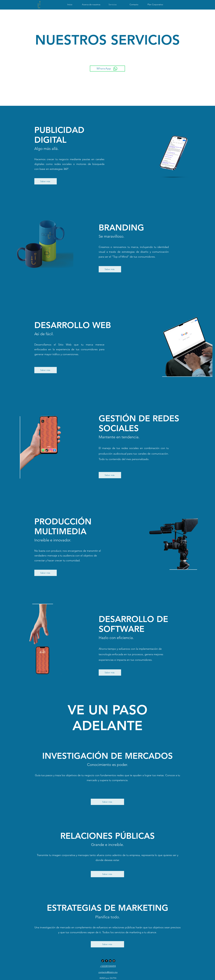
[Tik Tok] (103, 961)
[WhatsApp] (107, 69)
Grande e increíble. (107, 845)
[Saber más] (46, 181)
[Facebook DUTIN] (106, 961)
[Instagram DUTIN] (114, 961)
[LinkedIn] (110, 961)
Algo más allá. (47, 149)
